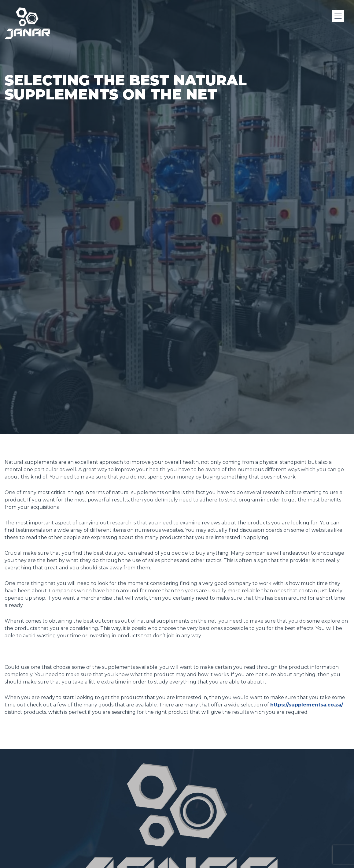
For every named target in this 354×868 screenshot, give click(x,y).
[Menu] (338, 16)
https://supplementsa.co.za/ (307, 705)
